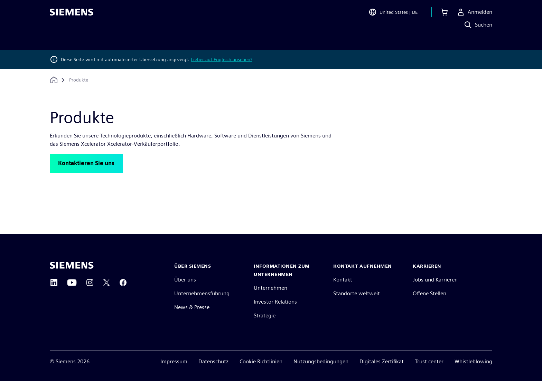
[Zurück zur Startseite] (54, 80)
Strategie (265, 327)
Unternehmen (270, 299)
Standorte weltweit (357, 304)
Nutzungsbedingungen (321, 372)
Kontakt (343, 291)
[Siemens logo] (72, 15)
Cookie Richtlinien (261, 372)
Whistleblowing (473, 372)
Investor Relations (275, 313)
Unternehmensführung (202, 304)
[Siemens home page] (72, 276)
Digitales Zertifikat (382, 372)
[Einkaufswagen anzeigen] (444, 15)
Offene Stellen (429, 304)
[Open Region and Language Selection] (393, 15)
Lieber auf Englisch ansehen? (222, 59)
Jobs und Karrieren (435, 291)
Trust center (429, 372)
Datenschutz (213, 372)
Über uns (185, 291)
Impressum (174, 372)
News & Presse (192, 318)
